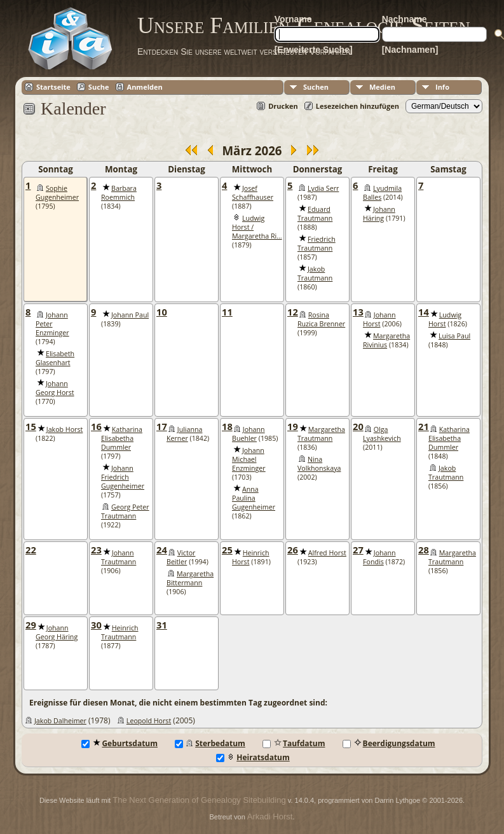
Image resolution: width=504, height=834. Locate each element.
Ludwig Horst (445, 319)
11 (227, 312)
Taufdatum (294, 743)
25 (227, 550)
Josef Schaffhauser (253, 193)
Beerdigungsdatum (389, 743)
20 (358, 426)
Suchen (316, 87)
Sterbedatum (210, 743)
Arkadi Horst (270, 817)
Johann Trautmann (119, 557)
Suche (99, 87)
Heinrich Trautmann (120, 632)
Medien (382, 87)
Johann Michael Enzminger (249, 459)
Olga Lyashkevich (382, 434)
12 (293, 312)
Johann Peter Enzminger (52, 324)
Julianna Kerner (184, 434)
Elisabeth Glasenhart (55, 358)
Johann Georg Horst (55, 388)
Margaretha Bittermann (190, 578)
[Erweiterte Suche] (314, 50)
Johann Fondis (379, 557)
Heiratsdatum (253, 757)
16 (96, 426)
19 (293, 426)
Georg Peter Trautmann (125, 511)
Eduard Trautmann (315, 214)
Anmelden (145, 87)
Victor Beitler (181, 557)
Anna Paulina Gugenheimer (254, 498)
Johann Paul (130, 315)
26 (293, 550)
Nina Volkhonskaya (319, 464)
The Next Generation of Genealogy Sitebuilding (199, 800)
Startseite (53, 87)
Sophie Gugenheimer (57, 193)
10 (162, 312)
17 (162, 426)
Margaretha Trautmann (321, 434)
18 (227, 426)
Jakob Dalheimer (60, 721)
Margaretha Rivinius (386, 340)
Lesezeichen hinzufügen (358, 106)
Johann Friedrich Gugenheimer (123, 477)
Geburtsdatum (119, 743)
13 (358, 312)
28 (424, 550)
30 (96, 625)
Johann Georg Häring (57, 632)
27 (358, 550)
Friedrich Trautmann (317, 244)
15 (31, 426)
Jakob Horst (65, 429)
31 (162, 625)
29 (31, 625)
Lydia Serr (323, 188)
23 (96, 550)
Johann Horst (379, 319)
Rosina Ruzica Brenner (321, 319)
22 (31, 550)
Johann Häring (379, 214)
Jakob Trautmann (315, 274)
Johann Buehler (249, 434)
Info (442, 87)
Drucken (283, 106)
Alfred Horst (327, 553)
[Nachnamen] (410, 50)
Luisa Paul (454, 336)
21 (424, 426)
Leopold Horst (149, 721)
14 (424, 312)
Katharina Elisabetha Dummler (122, 438)
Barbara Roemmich (119, 193)
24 (162, 550)
